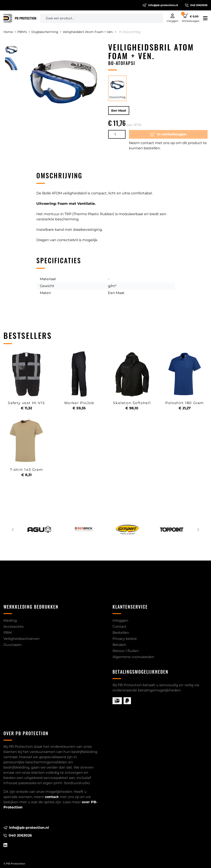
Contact (120, 627)
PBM (8, 633)
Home (10, 32)
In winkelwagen (168, 134)
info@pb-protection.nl (160, 5)
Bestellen (121, 633)
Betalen (119, 645)
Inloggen (120, 620)
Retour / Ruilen (126, 651)
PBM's (23, 32)
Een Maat (119, 111)
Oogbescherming (46, 32)
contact (52, 797)
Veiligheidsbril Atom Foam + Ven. (89, 32)
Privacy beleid (125, 639)
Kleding (10, 620)
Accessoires (14, 627)
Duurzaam (13, 645)
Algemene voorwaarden (133, 657)
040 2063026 (196, 5)
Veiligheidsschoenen (22, 639)
